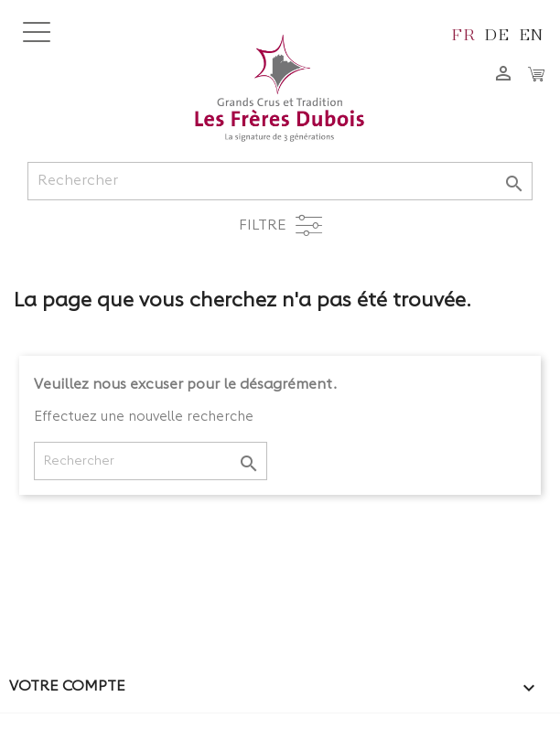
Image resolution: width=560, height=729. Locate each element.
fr (464, 33)
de (497, 33)
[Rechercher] (280, 181)
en (532, 33)
